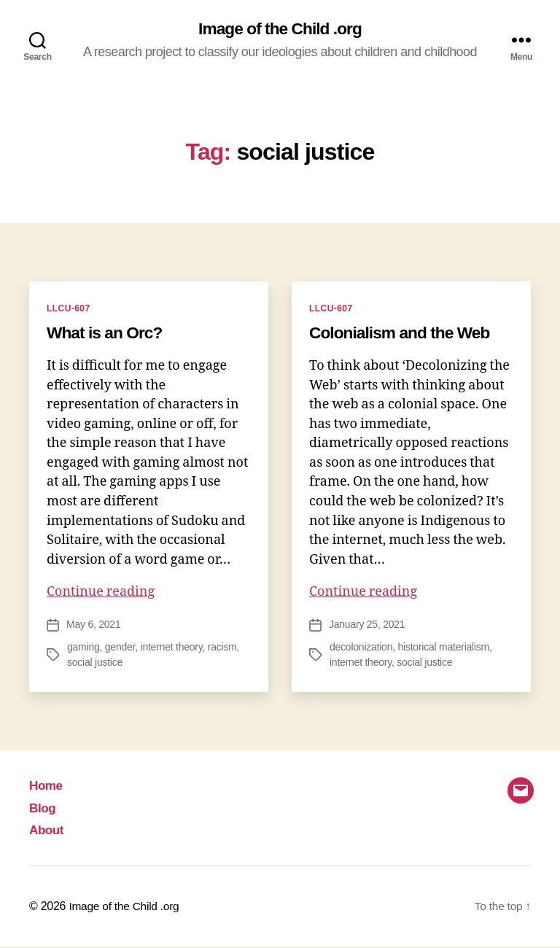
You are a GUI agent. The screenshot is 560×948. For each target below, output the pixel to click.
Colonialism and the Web (405, 333)
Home (47, 787)
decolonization (361, 648)
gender (120, 648)
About (47, 831)
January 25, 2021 (367, 626)
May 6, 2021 (93, 626)
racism (222, 648)
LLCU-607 (69, 309)
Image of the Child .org (280, 29)
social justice (95, 664)
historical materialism (444, 648)
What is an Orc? (108, 333)
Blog (43, 809)
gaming (83, 648)
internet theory (172, 648)
